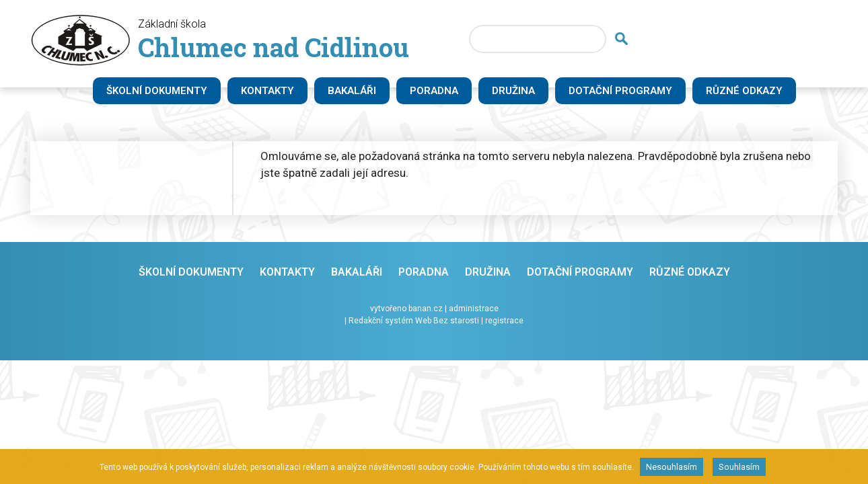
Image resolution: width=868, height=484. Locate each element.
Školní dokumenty (157, 91)
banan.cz (426, 309)
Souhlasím (739, 467)
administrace (474, 309)
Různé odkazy (744, 91)
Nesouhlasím (672, 467)
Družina (513, 91)
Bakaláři (352, 91)
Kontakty (267, 91)
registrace (504, 321)
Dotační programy (620, 91)
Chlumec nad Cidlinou (274, 47)
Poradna (434, 91)
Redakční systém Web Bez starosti (414, 321)
